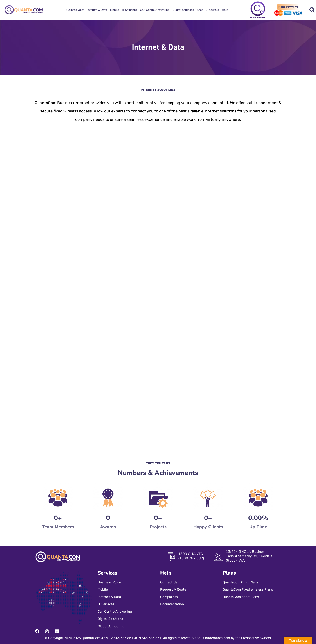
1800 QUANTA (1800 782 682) (191, 556)
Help (225, 10)
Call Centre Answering (155, 10)
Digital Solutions (183, 10)
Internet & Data (97, 10)
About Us (213, 10)
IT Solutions (129, 10)
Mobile (115, 10)
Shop (200, 10)
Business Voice (75, 10)
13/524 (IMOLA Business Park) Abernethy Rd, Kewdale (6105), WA (249, 556)
